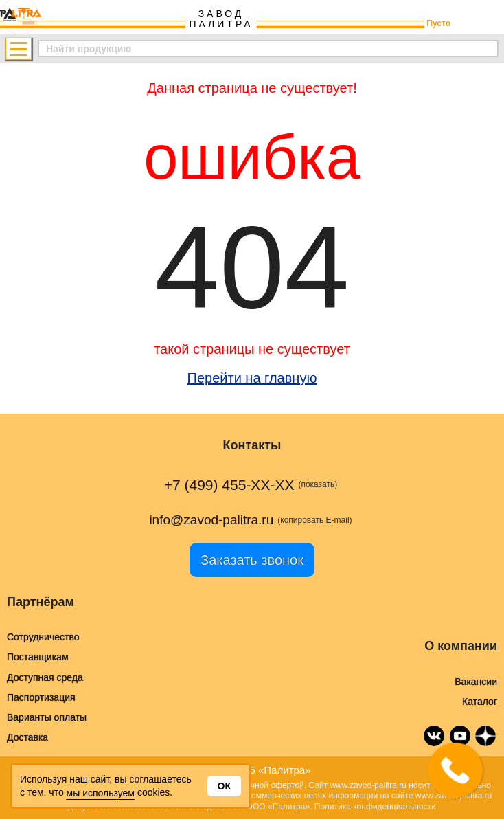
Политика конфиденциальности (375, 807)
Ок (224, 786)
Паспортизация (41, 697)
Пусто (438, 23)
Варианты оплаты (47, 717)
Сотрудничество (43, 637)
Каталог (480, 702)
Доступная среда (45, 677)
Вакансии (476, 682)
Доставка (27, 737)
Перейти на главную (252, 378)
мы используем (101, 793)
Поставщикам (38, 657)
